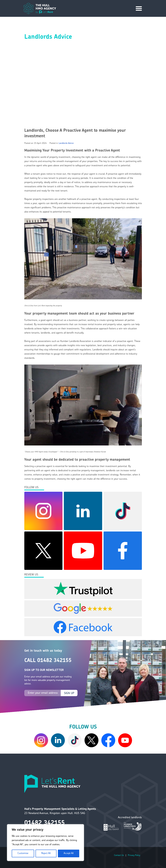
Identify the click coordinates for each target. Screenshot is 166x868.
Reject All (46, 853)
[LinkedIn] (58, 740)
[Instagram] (41, 740)
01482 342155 (45, 823)
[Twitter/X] (91, 740)
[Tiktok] (75, 740)
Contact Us (119, 855)
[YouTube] (125, 740)
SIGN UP (69, 693)
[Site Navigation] (139, 8)
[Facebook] (108, 740)
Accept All (69, 853)
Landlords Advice (66, 143)
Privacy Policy (134, 855)
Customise (23, 853)
